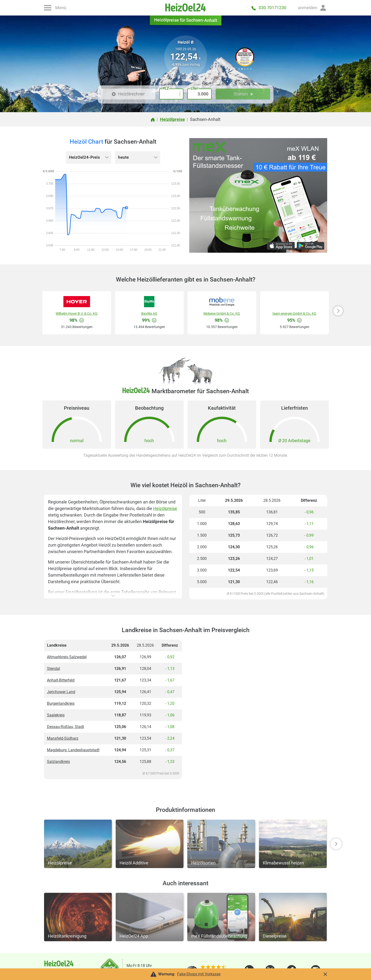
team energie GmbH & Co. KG (294, 314)
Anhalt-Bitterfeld (61, 680)
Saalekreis (56, 715)
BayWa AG (149, 314)
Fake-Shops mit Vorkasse (199, 974)
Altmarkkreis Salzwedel (67, 657)
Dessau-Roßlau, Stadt (65, 727)
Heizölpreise (165, 508)
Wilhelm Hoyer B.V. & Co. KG (77, 314)
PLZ (166, 88)
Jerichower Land (61, 692)
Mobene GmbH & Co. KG (222, 314)
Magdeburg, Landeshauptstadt (73, 750)
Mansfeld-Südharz (63, 738)
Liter (194, 88)
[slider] (213, 967)
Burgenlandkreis (61, 703)
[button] (312, 8)
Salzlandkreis (58, 762)
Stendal (53, 669)
